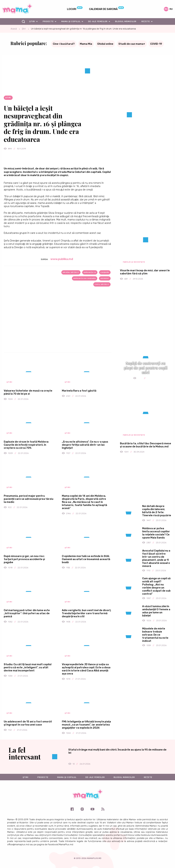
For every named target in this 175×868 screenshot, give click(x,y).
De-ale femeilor (98, 21)
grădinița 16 (90, 272)
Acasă (14, 29)
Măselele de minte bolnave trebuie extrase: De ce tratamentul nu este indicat (155, 635)
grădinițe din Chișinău (85, 278)
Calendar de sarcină (103, 9)
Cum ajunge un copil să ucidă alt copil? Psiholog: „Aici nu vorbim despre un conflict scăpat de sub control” (156, 586)
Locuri (72, 9)
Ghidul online (105, 44)
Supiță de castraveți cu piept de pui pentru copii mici (146, 367)
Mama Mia (86, 44)
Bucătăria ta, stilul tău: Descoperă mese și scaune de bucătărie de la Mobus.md (146, 445)
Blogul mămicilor (126, 21)
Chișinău (105, 272)
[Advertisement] (58, 325)
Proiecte (48, 21)
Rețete (146, 21)
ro (166, 9)
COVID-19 (156, 44)
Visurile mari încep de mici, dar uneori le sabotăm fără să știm (145, 272)
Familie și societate (134, 262)
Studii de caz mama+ (132, 44)
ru (171, 9)
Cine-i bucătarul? (64, 44)
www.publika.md (62, 259)
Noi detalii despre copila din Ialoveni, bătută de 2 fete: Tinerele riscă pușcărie (157, 511)
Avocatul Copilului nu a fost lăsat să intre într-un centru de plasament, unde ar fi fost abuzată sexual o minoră (156, 558)
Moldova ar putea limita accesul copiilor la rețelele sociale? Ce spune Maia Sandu (156, 533)
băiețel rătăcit (71, 272)
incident (105, 278)
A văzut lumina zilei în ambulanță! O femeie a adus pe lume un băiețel (156, 611)
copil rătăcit (102, 284)
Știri (32, 21)
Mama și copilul (71, 21)
